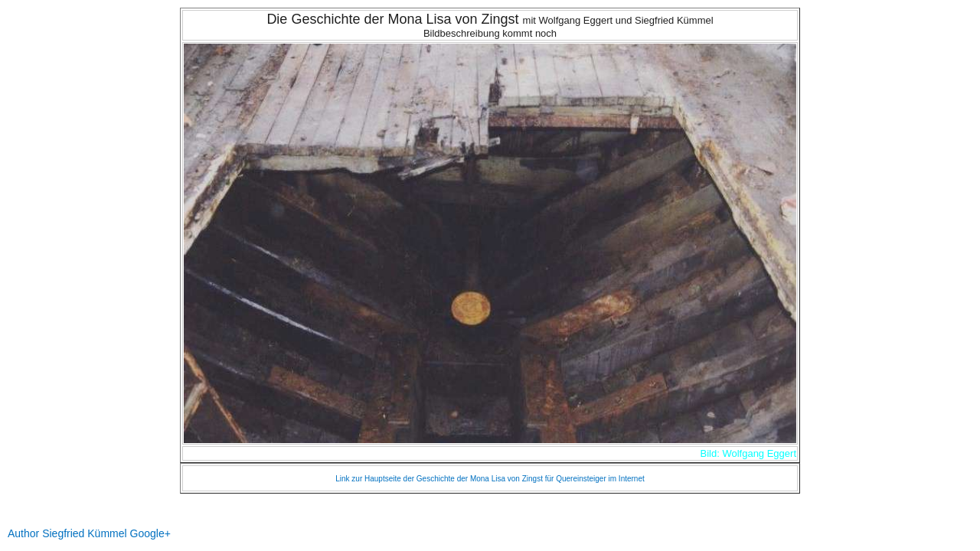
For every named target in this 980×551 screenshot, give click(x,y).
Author (23, 533)
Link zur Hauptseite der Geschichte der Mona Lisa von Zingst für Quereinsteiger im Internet (490, 479)
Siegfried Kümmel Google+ (106, 533)
